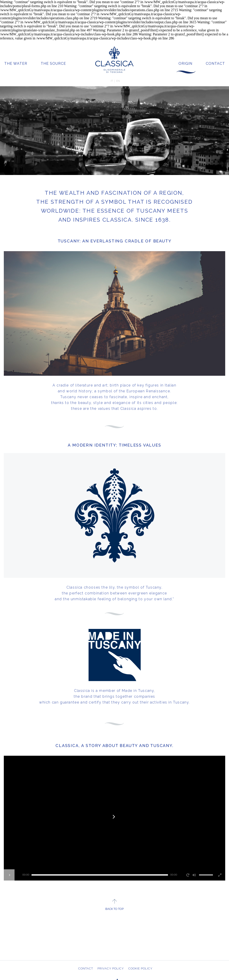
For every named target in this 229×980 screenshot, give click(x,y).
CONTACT (215, 64)
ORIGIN (185, 64)
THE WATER (16, 64)
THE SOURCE (53, 64)
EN (118, 81)
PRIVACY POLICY (111, 968)
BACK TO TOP (114, 909)
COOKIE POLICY (140, 968)
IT (112, 81)
